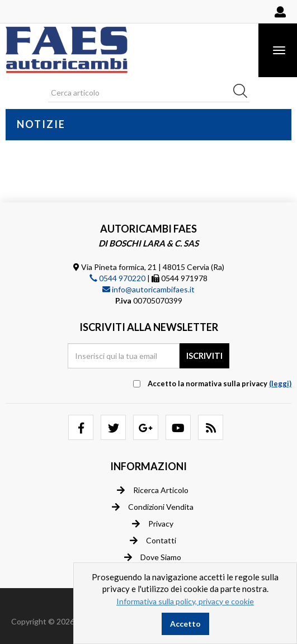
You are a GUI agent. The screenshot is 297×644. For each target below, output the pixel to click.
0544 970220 (117, 278)
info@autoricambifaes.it (148, 289)
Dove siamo (153, 557)
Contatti (153, 541)
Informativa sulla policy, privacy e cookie (185, 601)
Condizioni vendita (153, 507)
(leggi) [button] (280, 383)
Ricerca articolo (153, 490)
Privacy (153, 524)
